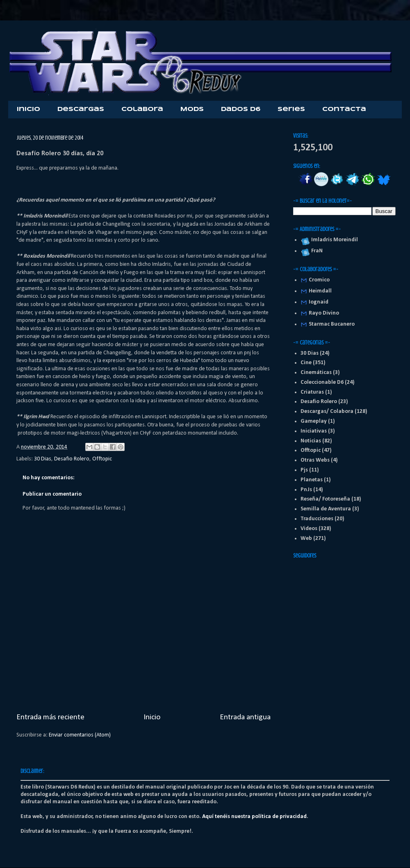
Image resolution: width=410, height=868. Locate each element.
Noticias (311, 441)
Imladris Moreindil (333, 240)
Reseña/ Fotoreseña (325, 499)
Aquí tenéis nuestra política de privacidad (254, 817)
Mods (192, 109)
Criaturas (312, 392)
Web (306, 538)
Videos (309, 529)
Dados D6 (241, 109)
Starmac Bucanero (332, 324)
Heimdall (320, 291)
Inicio (28, 109)
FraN (316, 251)
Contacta (344, 109)
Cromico (319, 280)
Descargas (81, 109)
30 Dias (43, 459)
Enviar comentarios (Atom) (80, 735)
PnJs (306, 490)
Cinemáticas (316, 373)
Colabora (142, 109)
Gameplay (314, 421)
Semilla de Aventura (326, 509)
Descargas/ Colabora (327, 411)
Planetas (312, 480)
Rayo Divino (324, 313)
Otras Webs (315, 460)
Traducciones (317, 519)
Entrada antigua (245, 717)
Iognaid (319, 302)
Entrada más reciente (50, 717)
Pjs (304, 470)
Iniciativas (314, 431)
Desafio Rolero (72, 459)
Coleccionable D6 (322, 382)
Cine (306, 363)
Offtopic (102, 459)
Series (291, 109)
